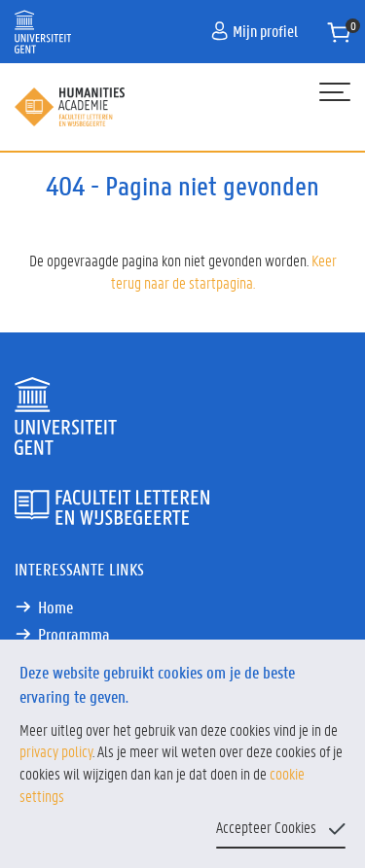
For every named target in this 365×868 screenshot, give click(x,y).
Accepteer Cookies (266, 827)
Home (55, 607)
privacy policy (56, 751)
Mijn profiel (255, 31)
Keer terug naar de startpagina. (224, 271)
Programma (74, 634)
